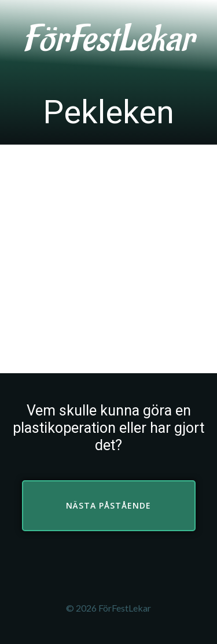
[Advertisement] (108, 259)
